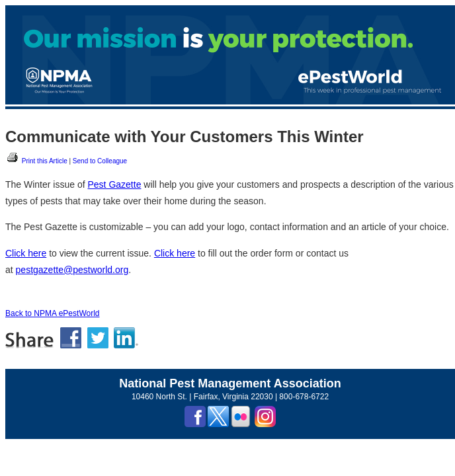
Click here (26, 253)
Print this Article (36, 161)
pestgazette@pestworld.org (72, 270)
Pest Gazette (115, 184)
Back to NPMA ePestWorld (53, 313)
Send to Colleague (100, 161)
